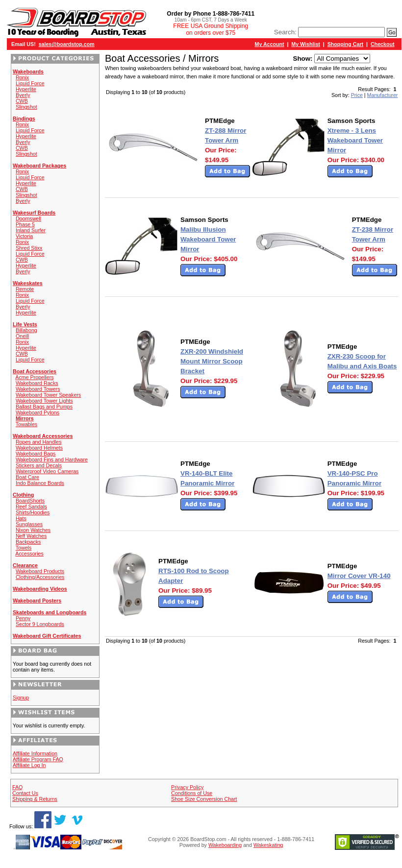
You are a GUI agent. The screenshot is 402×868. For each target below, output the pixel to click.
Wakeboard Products (40, 571)
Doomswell (28, 218)
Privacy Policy (187, 787)
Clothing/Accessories (40, 577)
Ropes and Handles (39, 442)
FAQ (17, 787)
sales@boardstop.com (67, 44)
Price (357, 95)
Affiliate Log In (29, 765)
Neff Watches (31, 536)
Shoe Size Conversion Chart (204, 799)
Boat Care (27, 477)
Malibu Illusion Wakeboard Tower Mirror (208, 239)
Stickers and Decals (39, 465)
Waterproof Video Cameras (47, 471)
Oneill (22, 336)
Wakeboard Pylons (38, 412)
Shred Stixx (29, 248)
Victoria (24, 236)
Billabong (26, 330)
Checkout (383, 44)
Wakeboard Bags (36, 454)
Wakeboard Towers (38, 389)
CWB (22, 101)
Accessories (29, 554)
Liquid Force (30, 83)
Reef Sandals (31, 506)
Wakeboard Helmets (39, 448)
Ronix (22, 77)
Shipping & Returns (35, 799)
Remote (25, 289)
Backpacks (28, 542)
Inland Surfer (31, 230)
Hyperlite (26, 89)
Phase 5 (25, 224)
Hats (21, 518)
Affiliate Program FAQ (38, 759)
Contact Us (25, 793)
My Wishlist (306, 44)
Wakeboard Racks (37, 383)
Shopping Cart (345, 44)
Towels (24, 548)
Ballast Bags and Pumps (44, 407)
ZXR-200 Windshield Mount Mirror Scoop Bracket (212, 361)
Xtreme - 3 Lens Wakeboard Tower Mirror (355, 140)
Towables (26, 424)
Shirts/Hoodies (33, 512)
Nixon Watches (33, 530)
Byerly (23, 95)
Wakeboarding (225, 845)
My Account (270, 44)
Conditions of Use (192, 793)
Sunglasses (29, 524)
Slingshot (26, 107)
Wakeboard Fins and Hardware (52, 459)
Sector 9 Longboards (40, 624)
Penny (23, 618)
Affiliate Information (35, 753)
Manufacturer (383, 95)
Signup (21, 698)
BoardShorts (30, 501)
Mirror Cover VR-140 (359, 576)
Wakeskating (268, 845)
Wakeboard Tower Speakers (48, 395)
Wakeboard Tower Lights (44, 401)
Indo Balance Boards (40, 483)
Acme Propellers (34, 377)
